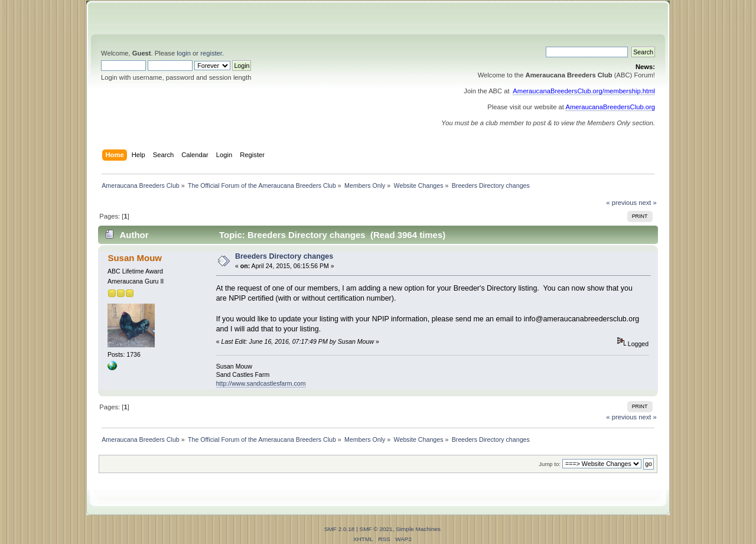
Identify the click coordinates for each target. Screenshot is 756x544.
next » (648, 203)
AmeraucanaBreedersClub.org (610, 107)
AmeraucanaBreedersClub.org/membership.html (584, 91)
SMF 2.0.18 (340, 529)
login (184, 53)
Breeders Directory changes (284, 256)
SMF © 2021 (376, 529)
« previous (621, 203)
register (211, 53)
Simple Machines (418, 529)
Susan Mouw (134, 258)
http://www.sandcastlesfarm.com (261, 383)
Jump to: (550, 464)
